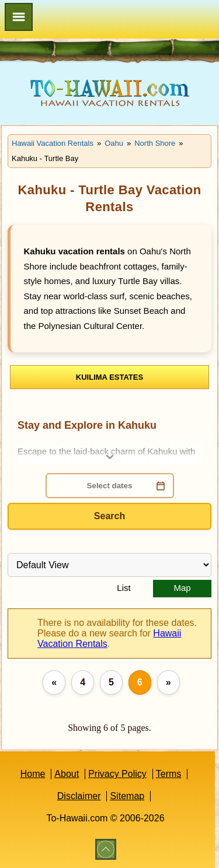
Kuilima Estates (109, 377)
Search (109, 516)
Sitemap (127, 796)
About (67, 774)
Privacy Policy (117, 774)
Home (33, 774)
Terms (169, 774)
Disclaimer (79, 796)
